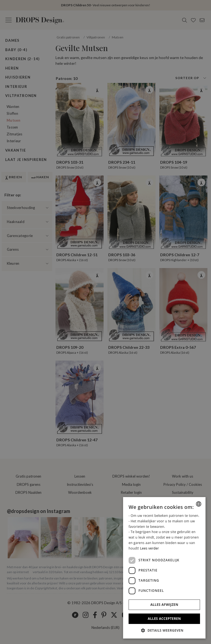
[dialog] (164, 568)
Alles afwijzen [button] (164, 605)
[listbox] (199, 504)
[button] (164, 630)
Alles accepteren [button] (164, 619)
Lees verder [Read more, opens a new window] (150, 548)
